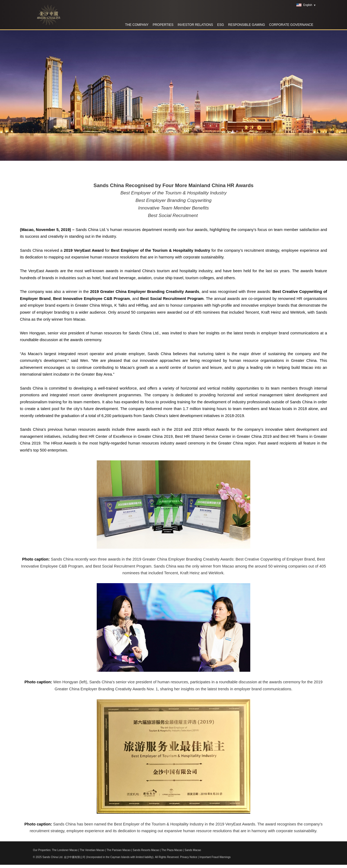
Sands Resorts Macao (146, 850)
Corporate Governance (291, 25)
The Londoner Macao (65, 850)
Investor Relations (195, 25)
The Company (137, 25)
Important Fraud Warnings (215, 857)
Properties (163, 25)
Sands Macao (193, 850)
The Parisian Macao (119, 850)
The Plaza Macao (172, 850)
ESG (221, 25)
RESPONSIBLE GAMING (247, 25)
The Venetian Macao (92, 850)
